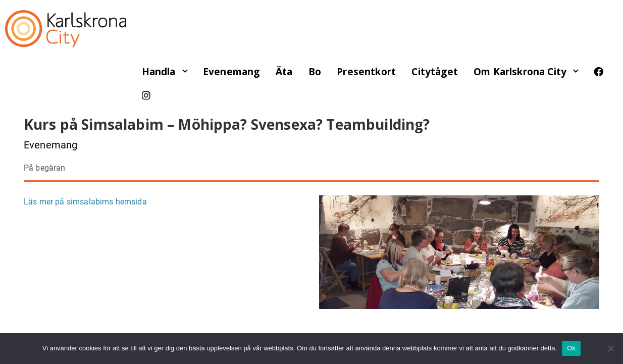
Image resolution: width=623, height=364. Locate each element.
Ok (571, 348)
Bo (315, 72)
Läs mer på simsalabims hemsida (85, 202)
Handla (159, 72)
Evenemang (231, 72)
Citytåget (434, 72)
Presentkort (366, 72)
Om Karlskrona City (520, 72)
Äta (284, 72)
